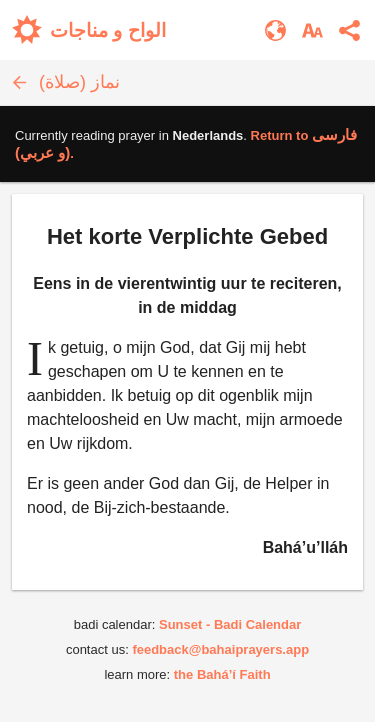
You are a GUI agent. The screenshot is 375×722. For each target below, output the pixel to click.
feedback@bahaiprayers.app (220, 649)
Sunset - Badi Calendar (230, 624)
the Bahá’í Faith (222, 674)
